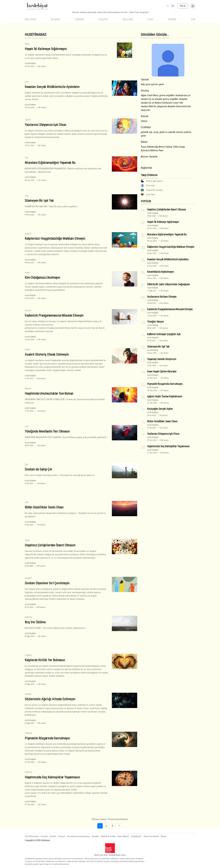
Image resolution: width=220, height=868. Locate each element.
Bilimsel (56, 19)
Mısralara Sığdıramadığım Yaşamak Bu (50, 163)
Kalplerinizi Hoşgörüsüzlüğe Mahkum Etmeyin (55, 238)
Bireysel (28, 389)
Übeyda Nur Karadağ (154, 190)
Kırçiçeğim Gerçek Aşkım (160, 409)
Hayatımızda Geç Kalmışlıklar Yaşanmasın (52, 777)
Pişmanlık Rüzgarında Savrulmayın (47, 738)
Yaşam (27, 44)
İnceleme (128, 19)
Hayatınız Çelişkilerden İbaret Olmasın (50, 545)
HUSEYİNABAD (30, 63)
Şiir (193, 19)
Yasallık (95, 836)
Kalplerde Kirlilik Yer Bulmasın (45, 660)
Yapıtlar (28, 311)
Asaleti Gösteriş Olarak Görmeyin (47, 354)
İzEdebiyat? (136, 836)
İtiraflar (28, 733)
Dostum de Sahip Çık (38, 469)
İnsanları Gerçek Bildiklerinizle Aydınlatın (52, 87)
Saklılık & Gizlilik (108, 836)
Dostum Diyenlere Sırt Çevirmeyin (47, 583)
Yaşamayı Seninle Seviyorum (162, 359)
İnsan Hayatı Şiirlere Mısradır (162, 372)
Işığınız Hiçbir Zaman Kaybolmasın (165, 396)
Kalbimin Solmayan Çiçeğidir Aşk (164, 334)
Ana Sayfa (30, 19)
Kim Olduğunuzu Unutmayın (42, 277)
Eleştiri (103, 19)
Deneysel (28, 617)
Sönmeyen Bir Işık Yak (39, 201)
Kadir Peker (151, 194)
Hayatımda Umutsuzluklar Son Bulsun (49, 393)
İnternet (28, 578)
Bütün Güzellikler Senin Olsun (44, 507)
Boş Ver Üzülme (35, 622)
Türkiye (28, 120)
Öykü (150, 19)
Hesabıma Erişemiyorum (79, 836)
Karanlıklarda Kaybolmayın (160, 272)
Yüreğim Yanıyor (155, 322)
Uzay (27, 82)
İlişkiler (28, 234)
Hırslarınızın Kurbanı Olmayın (162, 297)
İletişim (62, 836)
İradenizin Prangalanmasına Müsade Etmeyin (54, 315)
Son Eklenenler (32, 836)
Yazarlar (44, 836)
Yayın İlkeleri (123, 836)
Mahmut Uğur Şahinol (154, 181)
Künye (164, 836)
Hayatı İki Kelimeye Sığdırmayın (46, 49)
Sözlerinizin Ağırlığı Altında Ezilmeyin (50, 699)
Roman (172, 19)
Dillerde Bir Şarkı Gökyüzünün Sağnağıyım (169, 284)
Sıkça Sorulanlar (151, 836)
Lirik (27, 158)
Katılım (53, 836)
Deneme (80, 19)
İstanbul (28, 655)
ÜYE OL (183, 6)
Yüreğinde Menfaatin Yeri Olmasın (47, 431)
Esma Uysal (151, 185)
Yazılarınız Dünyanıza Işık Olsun (45, 125)
